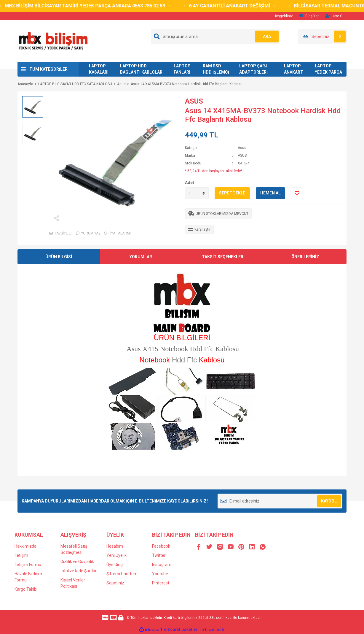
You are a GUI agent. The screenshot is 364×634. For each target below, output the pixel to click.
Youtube (160, 574)
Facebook (161, 546)
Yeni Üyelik (116, 555)
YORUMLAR (141, 257)
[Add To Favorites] (297, 193)
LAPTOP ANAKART (294, 69)
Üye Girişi (115, 565)
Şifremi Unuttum (122, 574)
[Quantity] (197, 193)
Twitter (159, 555)
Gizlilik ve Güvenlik (77, 562)
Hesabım (115, 546)
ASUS (194, 101)
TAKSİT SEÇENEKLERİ (223, 257)
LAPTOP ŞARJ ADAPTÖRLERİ (253, 69)
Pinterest (161, 583)
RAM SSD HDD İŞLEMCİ (216, 69)
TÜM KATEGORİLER (48, 69)
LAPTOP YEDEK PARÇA (328, 69)
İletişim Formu (28, 565)
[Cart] (323, 37)
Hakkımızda (25, 546)
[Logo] (53, 41)
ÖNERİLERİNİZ (305, 257)
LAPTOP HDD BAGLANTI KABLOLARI (142, 69)
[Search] (215, 37)
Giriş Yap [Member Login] (309, 16)
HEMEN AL (270, 193)
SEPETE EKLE (232, 193)
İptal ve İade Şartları (79, 571)
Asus (242, 148)
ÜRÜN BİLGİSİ (59, 257)
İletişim (21, 555)
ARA (267, 37)
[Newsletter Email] (280, 501)
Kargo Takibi (26, 589)
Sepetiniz (115, 583)
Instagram (162, 565)
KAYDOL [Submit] (329, 501)
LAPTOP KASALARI (99, 69)
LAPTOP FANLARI (182, 69)
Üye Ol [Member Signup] (334, 16)
